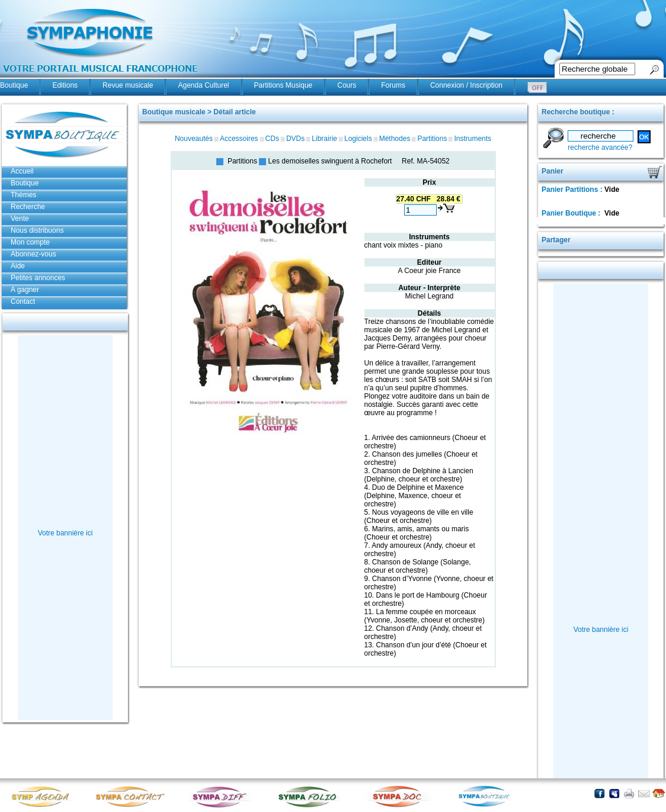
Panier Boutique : (572, 213)
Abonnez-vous (33, 254)
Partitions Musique (284, 85)
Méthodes (395, 139)
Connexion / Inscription (466, 85)
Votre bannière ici (65, 533)
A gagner (25, 290)
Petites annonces (38, 278)
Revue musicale (128, 85)
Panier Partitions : (573, 190)
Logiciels (358, 139)
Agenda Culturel (203, 85)
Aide (18, 266)
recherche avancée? (600, 147)
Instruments (473, 139)
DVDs (295, 139)
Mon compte (30, 242)
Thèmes (23, 195)
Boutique (14, 85)
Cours (347, 85)
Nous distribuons (37, 230)
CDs (272, 139)
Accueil (22, 171)
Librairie (324, 139)
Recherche (28, 207)
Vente (20, 219)
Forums (393, 85)
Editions (65, 85)
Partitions (432, 139)
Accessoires (239, 139)
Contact (23, 301)
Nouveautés (194, 139)
